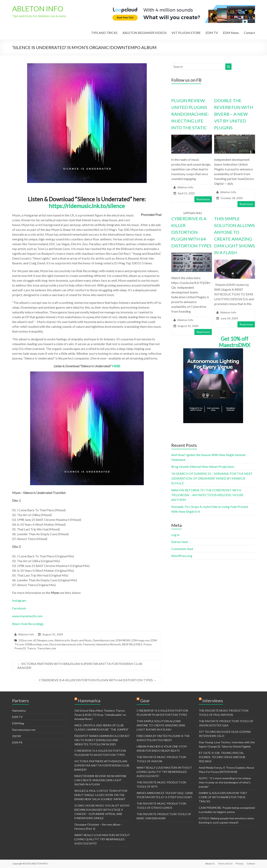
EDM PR (17, 742)
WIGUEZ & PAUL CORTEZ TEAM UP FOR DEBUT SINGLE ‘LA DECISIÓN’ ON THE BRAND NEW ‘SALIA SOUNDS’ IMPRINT (101, 795)
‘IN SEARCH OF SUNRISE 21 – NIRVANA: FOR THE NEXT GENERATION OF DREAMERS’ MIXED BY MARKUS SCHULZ (212, 478)
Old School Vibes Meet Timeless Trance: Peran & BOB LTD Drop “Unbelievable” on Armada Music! (100, 715)
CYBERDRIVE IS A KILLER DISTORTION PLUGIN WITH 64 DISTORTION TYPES (98, 680)
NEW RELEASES (132, 644)
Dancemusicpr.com (24, 730)
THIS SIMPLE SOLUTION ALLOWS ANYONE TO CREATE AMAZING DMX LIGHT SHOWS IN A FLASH (161, 725)
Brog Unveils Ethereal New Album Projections (203, 467)
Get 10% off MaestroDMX (235, 342)
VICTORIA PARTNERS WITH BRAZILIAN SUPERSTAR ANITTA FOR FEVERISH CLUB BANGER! (80, 666)
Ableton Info (26, 634)
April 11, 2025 (186, 193)
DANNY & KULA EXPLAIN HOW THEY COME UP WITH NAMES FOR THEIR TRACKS (223, 797)
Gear (145, 701)
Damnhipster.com (104, 640)
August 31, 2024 (188, 326)
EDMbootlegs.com (37, 644)
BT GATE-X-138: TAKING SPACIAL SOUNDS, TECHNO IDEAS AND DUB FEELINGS (222, 757)
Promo (147, 644)
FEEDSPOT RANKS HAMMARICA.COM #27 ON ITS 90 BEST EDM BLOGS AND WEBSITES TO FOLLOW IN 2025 (102, 740)
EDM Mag (18, 723)
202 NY (17, 736)
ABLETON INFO (38, 9)
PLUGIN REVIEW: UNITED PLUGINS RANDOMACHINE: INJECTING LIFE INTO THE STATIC (190, 114)
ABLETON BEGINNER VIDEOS (144, 33)
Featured (89, 644)
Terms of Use (225, 864)
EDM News (231, 33)
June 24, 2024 (229, 318)
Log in (175, 535)
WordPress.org (182, 556)
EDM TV (212, 33)
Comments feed (182, 549)
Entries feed (179, 542)
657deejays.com (43, 640)
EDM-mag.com (141, 640)
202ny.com (25, 640)
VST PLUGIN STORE (186, 33)
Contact (249, 33)
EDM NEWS (123, 640)
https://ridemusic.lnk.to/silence (87, 206)
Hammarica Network (108, 644)
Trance (31, 648)
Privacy (240, 864)
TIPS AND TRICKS (104, 33)
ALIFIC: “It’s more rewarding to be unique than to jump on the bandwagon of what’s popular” (225, 782)
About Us (210, 864)
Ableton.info (62, 640)
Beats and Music (81, 640)
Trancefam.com (46, 648)
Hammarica (19, 710)
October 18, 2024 (232, 198)
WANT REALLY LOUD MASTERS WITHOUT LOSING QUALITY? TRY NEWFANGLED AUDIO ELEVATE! (102, 839)
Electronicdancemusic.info (66, 644)
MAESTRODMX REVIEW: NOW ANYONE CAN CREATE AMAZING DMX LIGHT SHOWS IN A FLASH (100, 780)
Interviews (213, 701)
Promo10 (20, 648)
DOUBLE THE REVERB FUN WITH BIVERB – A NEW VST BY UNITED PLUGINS (234, 114)
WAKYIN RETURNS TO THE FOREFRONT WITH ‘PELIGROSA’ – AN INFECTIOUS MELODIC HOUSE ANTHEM (207, 495)
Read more (203, 199)
